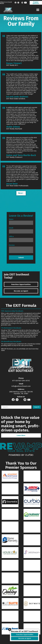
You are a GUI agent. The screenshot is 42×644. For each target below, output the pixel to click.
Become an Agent (25, 638)
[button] (38, 10)
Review (12, 245)
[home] (8, 10)
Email (11, 228)
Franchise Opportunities (25, 635)
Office (11, 237)
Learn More (21, 435)
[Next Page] (21, 193)
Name (11, 219)
